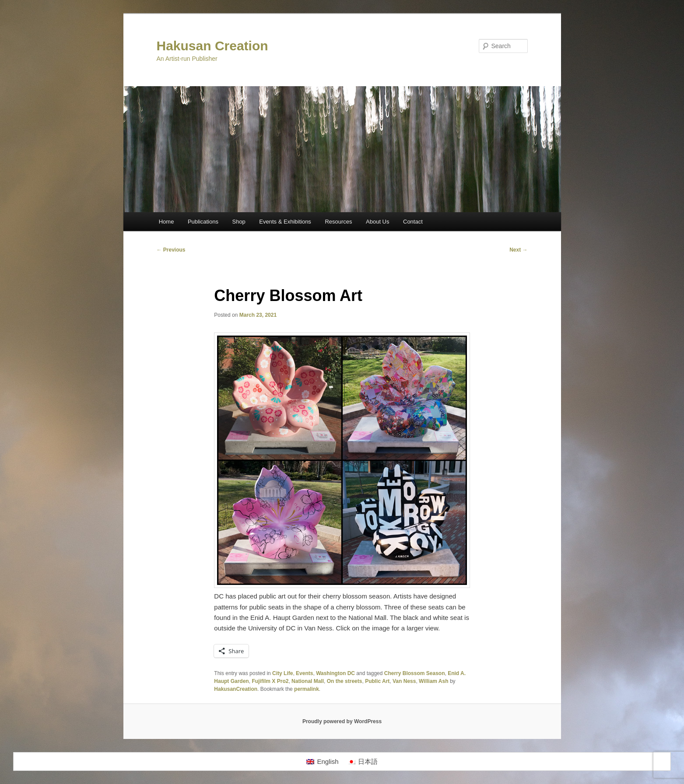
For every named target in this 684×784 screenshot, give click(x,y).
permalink (307, 689)
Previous (171, 250)
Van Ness (404, 681)
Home (167, 222)
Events (304, 673)
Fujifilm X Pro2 (270, 681)
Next (518, 250)
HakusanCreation (236, 689)
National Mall (308, 681)
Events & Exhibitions (285, 222)
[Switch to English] (322, 762)
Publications (203, 222)
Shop (239, 222)
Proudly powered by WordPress (342, 721)
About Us (377, 222)
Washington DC (335, 673)
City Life (282, 673)
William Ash (433, 681)
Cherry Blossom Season (415, 673)
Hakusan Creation (212, 46)
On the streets (345, 681)
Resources (338, 222)
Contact (413, 222)
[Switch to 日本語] (363, 762)
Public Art (377, 681)
